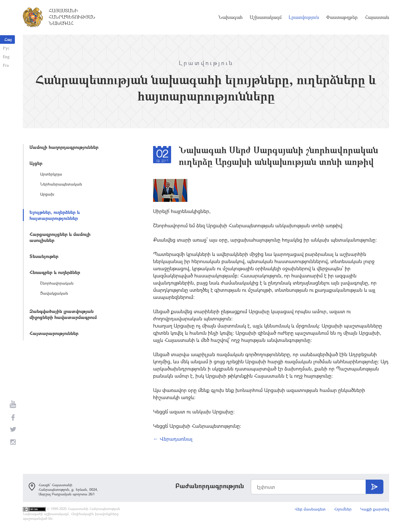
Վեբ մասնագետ (310, 509)
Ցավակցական (54, 293)
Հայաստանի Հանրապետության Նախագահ (72, 17)
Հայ (8, 39)
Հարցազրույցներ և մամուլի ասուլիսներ (60, 237)
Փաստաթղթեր (342, 17)
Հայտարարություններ (54, 333)
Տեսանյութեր (44, 256)
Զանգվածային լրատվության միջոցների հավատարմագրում (63, 314)
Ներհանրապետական (61, 184)
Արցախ (47, 194)
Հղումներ (343, 509)
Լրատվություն (304, 17)
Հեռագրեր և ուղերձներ (55, 272)
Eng (6, 57)
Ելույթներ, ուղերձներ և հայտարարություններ (55, 215)
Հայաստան (377, 17)
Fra (6, 65)
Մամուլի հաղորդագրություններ (64, 147)
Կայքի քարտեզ (375, 509)
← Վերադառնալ (173, 439)
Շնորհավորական (57, 283)
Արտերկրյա (51, 174)
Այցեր (36, 163)
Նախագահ (230, 17)
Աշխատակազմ (266, 17)
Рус (6, 48)
